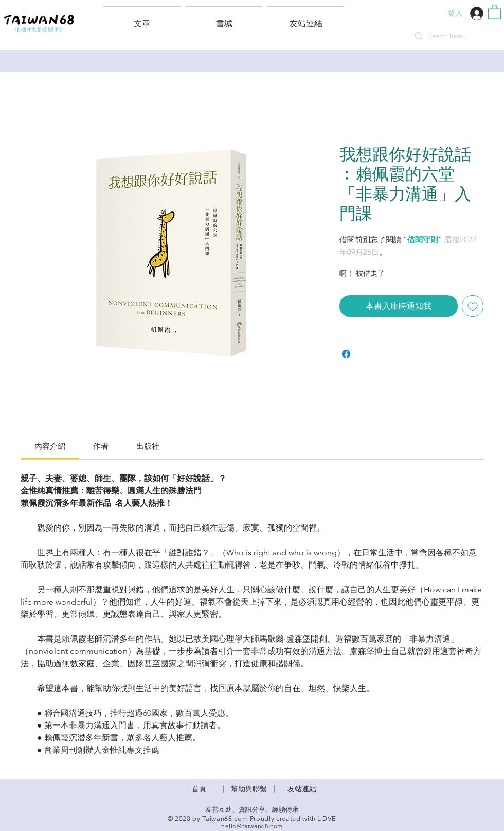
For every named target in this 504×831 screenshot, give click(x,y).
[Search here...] (455, 36)
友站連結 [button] (302, 789)
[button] (306, 19)
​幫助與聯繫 (249, 789)
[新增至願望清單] (473, 306)
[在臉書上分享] (346, 354)
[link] (50, 446)
